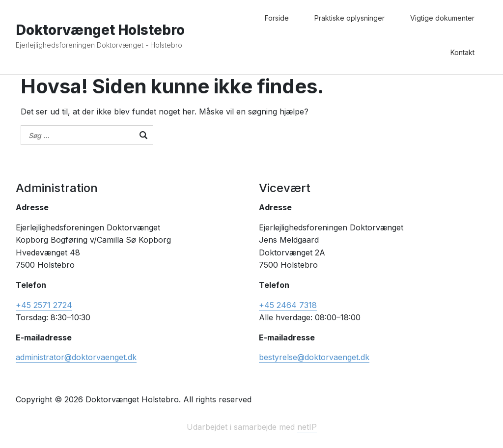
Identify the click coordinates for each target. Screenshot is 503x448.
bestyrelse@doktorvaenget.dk (314, 357)
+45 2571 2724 (44, 305)
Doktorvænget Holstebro (100, 30)
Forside (277, 18)
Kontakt (462, 52)
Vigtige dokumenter (442, 18)
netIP (307, 427)
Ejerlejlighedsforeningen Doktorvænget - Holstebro (99, 45)
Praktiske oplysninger (349, 18)
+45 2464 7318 (288, 305)
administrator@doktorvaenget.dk (76, 357)
